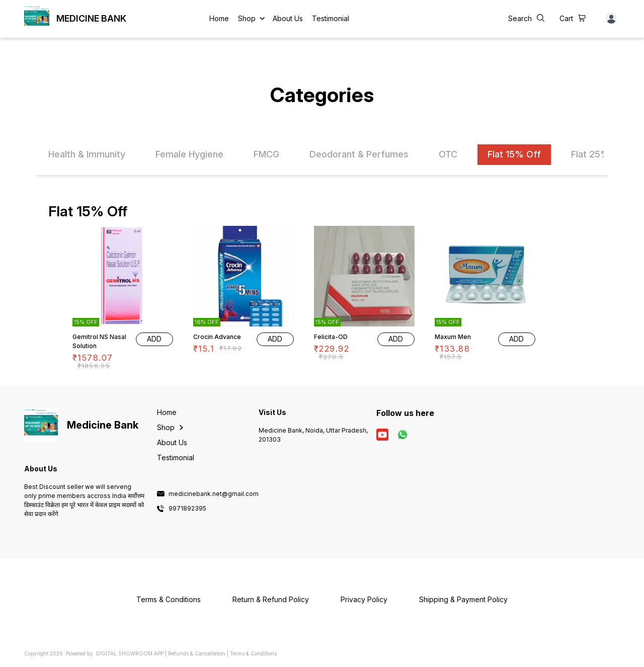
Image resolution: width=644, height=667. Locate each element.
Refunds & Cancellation (197, 653)
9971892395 (187, 509)
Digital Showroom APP (130, 653)
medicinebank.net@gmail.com (214, 494)
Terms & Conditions (253, 653)
